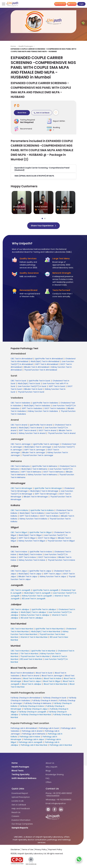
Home (13, 46)
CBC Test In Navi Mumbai (22, 629)
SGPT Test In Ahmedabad (47, 364)
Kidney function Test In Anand (32, 433)
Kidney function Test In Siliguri (32, 541)
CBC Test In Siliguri (19, 532)
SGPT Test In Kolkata (29, 516)
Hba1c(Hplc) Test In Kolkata (32, 513)
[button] (43, 169)
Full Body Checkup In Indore (32, 706)
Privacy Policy (41, 850)
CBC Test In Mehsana (20, 466)
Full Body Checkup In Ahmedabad (26, 698)
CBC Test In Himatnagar (21, 488)
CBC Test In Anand (19, 425)
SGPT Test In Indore (27, 557)
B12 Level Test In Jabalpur (32, 618)
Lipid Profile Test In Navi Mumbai (49, 629)
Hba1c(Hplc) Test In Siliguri (30, 535)
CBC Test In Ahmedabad (22, 359)
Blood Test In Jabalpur (32, 684)
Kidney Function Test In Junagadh (37, 596)
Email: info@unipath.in (56, 803)
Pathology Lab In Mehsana (34, 734)
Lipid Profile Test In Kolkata (42, 510)
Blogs (48, 771)
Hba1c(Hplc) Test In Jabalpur (33, 612)
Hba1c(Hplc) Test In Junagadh (37, 593)
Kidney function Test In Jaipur (53, 576)
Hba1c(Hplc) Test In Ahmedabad (45, 361)
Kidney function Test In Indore (32, 560)
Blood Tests (18, 771)
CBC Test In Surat (18, 381)
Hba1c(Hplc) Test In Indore (30, 554)
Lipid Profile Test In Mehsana (45, 466)
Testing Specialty (21, 774)
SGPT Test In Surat (57, 386)
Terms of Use (27, 850)
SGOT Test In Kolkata (49, 516)
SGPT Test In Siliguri (27, 538)
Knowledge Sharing (55, 774)
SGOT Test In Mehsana (53, 472)
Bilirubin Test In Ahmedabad (37, 367)
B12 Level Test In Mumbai (31, 659)
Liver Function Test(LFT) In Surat (32, 386)
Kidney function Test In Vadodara (43, 411)
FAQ (48, 778)
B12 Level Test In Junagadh (34, 599)
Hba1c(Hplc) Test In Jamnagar (38, 447)
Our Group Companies (22, 824)
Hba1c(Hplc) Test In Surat (29, 383)
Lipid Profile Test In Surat (39, 381)
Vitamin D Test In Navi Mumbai (34, 637)
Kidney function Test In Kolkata (33, 519)
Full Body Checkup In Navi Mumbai (36, 715)
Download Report (20, 793)
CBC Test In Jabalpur (20, 609)
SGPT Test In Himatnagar (46, 494)
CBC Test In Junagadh (21, 590)
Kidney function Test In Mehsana (42, 475)
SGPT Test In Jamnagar (35, 450)
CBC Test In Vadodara (20, 403)
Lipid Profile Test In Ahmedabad (49, 359)
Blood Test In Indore (53, 678)
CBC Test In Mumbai (20, 651)
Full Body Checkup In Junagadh (32, 712)
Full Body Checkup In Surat (55, 698)
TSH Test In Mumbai (29, 654)
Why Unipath (52, 767)
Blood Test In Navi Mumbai (56, 684)
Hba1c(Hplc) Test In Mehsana (34, 469)
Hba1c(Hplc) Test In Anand (31, 428)
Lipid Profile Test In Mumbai (43, 651)
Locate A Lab (18, 801)
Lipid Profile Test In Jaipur (40, 571)
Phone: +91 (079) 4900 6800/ (59, 793)
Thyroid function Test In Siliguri (61, 541)
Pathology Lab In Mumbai (61, 745)
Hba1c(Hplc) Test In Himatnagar (44, 491)
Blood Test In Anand (31, 676)
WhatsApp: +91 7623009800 (58, 800)
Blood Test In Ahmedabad (22, 673)
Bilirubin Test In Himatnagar (36, 497)
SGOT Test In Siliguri (47, 538)
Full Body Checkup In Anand (45, 700)
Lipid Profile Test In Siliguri (41, 532)
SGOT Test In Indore (47, 557)
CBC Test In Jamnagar (21, 444)
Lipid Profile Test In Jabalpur (44, 609)
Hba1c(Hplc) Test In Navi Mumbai (46, 631)
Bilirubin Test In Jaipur (28, 576)
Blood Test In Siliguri (52, 681)
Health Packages (26, 46)
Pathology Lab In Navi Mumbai (34, 745)
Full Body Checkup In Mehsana (38, 703)
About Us (50, 763)
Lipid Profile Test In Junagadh (46, 590)
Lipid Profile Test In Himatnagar (48, 488)
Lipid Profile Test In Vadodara (45, 403)
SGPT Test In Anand (27, 430)
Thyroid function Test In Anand (62, 433)
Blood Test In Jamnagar (52, 676)
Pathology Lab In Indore (30, 737)
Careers (15, 816)
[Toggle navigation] (4, 4)
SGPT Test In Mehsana (31, 472)
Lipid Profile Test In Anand (41, 425)
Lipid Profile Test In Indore (41, 552)
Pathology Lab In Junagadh (31, 742)
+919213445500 (53, 796)
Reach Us (16, 812)
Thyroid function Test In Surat (31, 392)
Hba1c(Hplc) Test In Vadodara (37, 406)
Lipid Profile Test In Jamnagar (46, 444)
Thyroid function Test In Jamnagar (38, 455)
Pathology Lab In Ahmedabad (24, 728)
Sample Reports (20, 828)
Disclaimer (15, 850)
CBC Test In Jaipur (19, 571)
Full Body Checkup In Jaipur (36, 709)
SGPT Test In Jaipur (52, 574)
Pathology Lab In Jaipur (34, 739)
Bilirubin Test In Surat (33, 389)
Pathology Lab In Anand (32, 731)
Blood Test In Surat (44, 673)
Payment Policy (55, 850)
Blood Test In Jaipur (32, 681)
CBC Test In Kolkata (19, 510)
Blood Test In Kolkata (32, 678)
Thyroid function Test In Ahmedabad (41, 370)
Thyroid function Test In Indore (61, 560)
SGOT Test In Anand (47, 430)
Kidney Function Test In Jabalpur (35, 615)
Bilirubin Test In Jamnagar (34, 452)
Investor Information (21, 820)
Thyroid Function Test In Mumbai (35, 656)
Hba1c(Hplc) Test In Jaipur (30, 574)
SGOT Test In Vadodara (55, 408)
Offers (49, 782)
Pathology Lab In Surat (49, 728)
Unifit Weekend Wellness (24, 778)
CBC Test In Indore (19, 552)
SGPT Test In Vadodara (32, 408)
